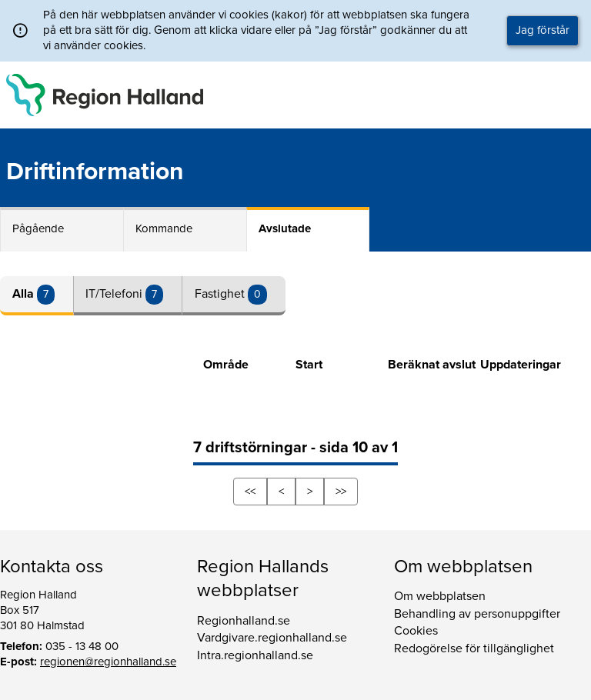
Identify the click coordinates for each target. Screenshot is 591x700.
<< (250, 492)
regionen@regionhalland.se (108, 662)
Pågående (38, 228)
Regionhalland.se (244, 621)
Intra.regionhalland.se (255, 655)
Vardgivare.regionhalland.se (272, 638)
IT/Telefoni (115, 294)
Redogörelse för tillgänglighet (474, 648)
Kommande (164, 228)
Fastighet (221, 294)
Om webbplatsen (440, 596)
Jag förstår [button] (543, 30)
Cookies (416, 631)
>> (341, 492)
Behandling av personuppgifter (477, 614)
